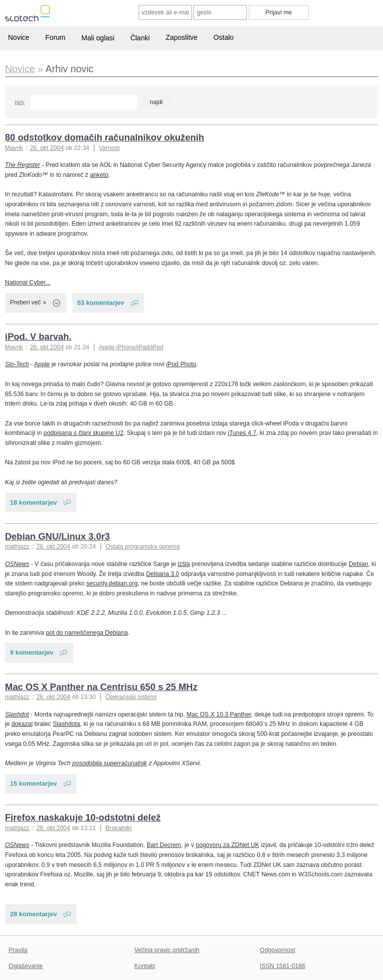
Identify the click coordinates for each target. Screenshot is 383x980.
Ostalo (223, 37)
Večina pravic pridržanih (167, 950)
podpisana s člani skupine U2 (83, 433)
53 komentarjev (101, 303)
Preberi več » (28, 302)
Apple (42, 364)
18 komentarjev (33, 502)
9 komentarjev (32, 652)
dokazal (22, 724)
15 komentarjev (33, 783)
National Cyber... (28, 282)
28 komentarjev (33, 914)
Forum (55, 37)
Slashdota (67, 724)
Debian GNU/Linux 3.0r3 (57, 536)
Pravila (18, 950)
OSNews (17, 564)
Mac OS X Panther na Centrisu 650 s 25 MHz (101, 687)
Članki (140, 38)
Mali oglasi (98, 38)
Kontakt (145, 966)
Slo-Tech (17, 364)
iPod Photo (181, 364)
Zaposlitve (182, 37)
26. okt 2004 (47, 148)
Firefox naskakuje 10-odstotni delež (83, 817)
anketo (99, 175)
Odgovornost (278, 950)
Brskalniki (118, 828)
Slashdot (17, 714)
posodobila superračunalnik (110, 763)
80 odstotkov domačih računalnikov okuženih (104, 137)
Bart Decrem (164, 845)
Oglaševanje (25, 966)
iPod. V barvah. (38, 337)
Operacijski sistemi (131, 697)
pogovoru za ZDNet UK (228, 845)
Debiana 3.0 (163, 574)
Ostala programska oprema (142, 547)
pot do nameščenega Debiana (87, 633)
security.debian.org (112, 583)
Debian (358, 564)
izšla (184, 564)
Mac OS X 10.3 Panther (219, 714)
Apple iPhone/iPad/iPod (131, 347)
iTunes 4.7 (242, 433)
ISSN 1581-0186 (283, 966)
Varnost (109, 148)
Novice (19, 37)
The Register (22, 165)
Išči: (20, 103)
